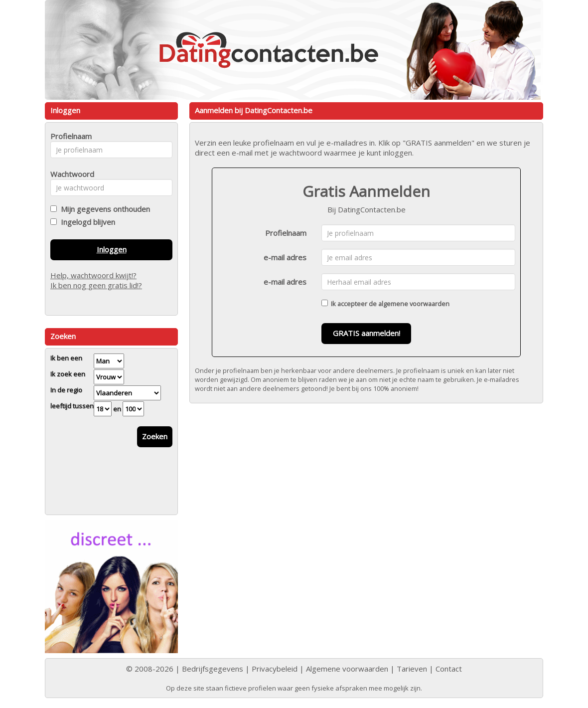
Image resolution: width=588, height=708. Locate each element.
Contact (449, 669)
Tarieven (412, 669)
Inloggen (112, 249)
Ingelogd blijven (86, 222)
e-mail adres (285, 257)
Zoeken (155, 436)
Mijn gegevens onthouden (103, 209)
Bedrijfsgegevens (213, 669)
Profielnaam (286, 233)
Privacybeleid (275, 669)
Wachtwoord (70, 174)
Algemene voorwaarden (347, 669)
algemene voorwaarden (414, 304)
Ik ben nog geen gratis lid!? (96, 285)
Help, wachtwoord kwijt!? (93, 275)
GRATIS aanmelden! (367, 333)
